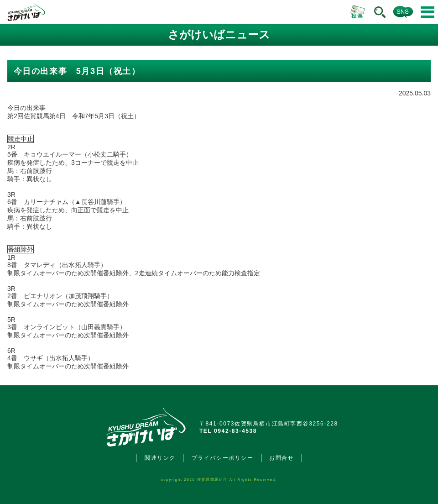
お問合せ (282, 458)
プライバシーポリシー (223, 458)
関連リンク (160, 458)
